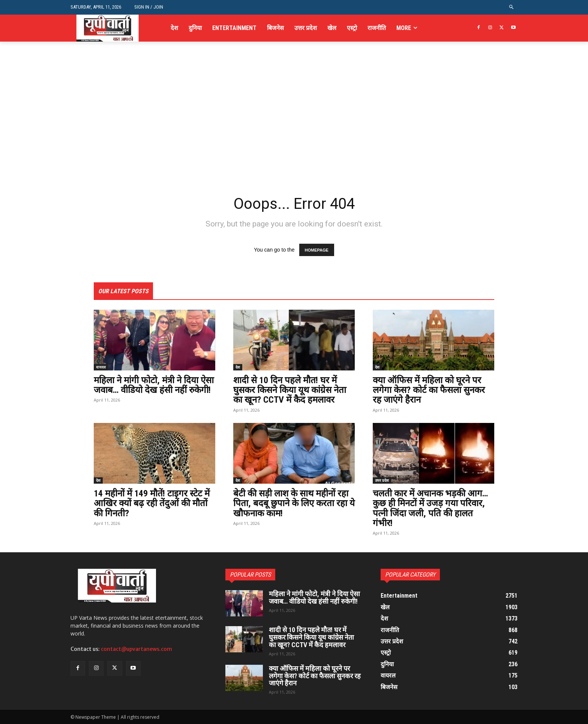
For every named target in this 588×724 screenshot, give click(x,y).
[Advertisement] (294, 134)
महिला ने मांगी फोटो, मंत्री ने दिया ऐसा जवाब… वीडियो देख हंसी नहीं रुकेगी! (154, 385)
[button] (512, 7)
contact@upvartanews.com (136, 649)
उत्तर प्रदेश (382, 480)
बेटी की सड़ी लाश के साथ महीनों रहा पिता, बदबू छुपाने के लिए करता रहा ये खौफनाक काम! (294, 503)
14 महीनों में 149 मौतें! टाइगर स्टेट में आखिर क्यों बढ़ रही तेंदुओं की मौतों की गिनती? (152, 503)
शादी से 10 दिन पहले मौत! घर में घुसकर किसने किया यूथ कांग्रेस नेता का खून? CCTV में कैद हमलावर (290, 390)
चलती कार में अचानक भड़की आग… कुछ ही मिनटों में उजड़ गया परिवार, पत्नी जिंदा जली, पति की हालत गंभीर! (430, 508)
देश (238, 367)
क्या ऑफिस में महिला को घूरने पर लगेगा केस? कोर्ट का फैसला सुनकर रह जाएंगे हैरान (429, 390)
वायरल (101, 367)
